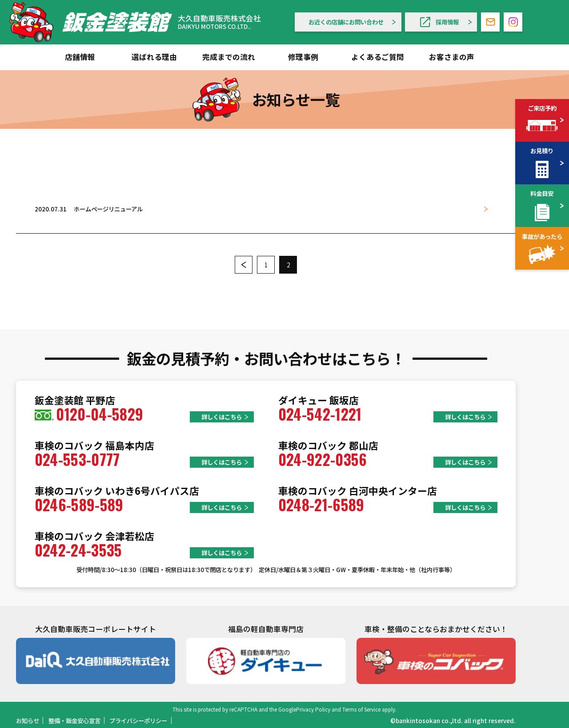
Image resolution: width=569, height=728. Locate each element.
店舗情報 (80, 57)
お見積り (542, 151)
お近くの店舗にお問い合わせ (346, 22)
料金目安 (542, 193)
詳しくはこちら (222, 417)
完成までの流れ (229, 57)
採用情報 (439, 22)
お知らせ (28, 720)
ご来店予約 (542, 108)
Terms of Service (361, 709)
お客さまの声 (452, 57)
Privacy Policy (313, 709)
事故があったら (542, 236)
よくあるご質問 (378, 57)
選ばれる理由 (154, 57)
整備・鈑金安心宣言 (74, 720)
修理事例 (303, 57)
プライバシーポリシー (138, 720)
